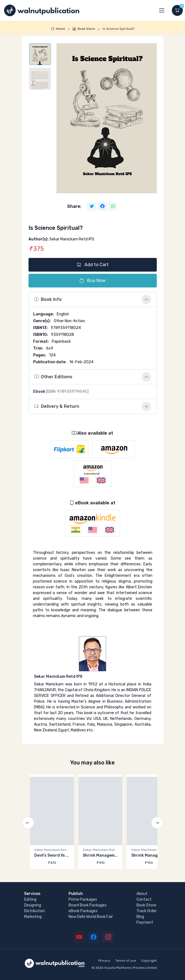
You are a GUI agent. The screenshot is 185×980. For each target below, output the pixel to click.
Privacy (104, 961)
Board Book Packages (88, 905)
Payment (145, 922)
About (142, 894)
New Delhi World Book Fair (91, 917)
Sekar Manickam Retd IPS (58, 677)
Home (58, 29)
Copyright (149, 961)
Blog (140, 917)
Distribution (35, 911)
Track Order (147, 911)
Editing (30, 899)
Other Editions (53, 377)
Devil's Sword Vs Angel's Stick (62, 855)
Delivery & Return (57, 406)
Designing (33, 905)
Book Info (48, 299)
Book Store (84, 29)
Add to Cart (93, 265)
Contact (144, 899)
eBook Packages (83, 911)
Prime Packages (83, 899)
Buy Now (92, 280)
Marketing (33, 917)
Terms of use (126, 961)
